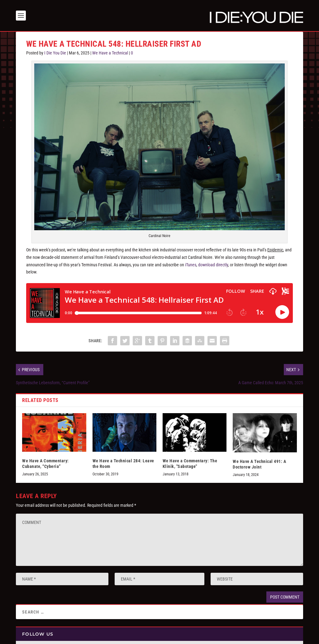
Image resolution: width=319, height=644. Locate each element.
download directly (213, 265)
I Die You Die (55, 53)
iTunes (191, 265)
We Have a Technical (110, 53)
